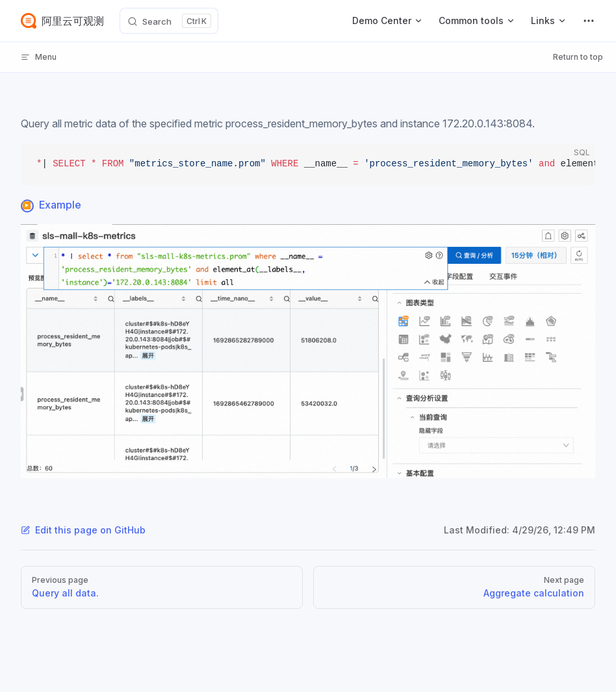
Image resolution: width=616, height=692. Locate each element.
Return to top (578, 57)
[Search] (169, 21)
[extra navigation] (589, 21)
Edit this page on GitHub (83, 530)
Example (60, 205)
